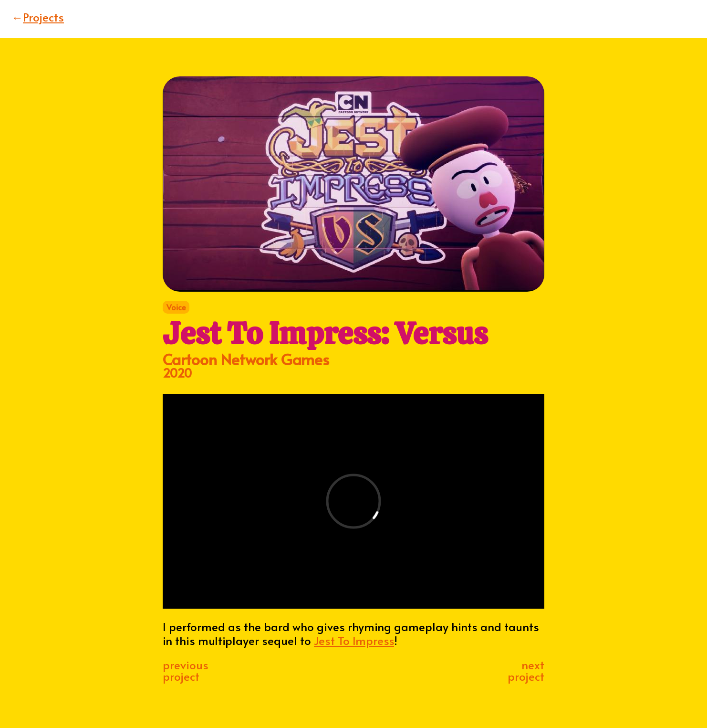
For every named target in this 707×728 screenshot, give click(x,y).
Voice (176, 307)
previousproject (186, 670)
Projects (38, 17)
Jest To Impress (354, 640)
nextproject (526, 670)
